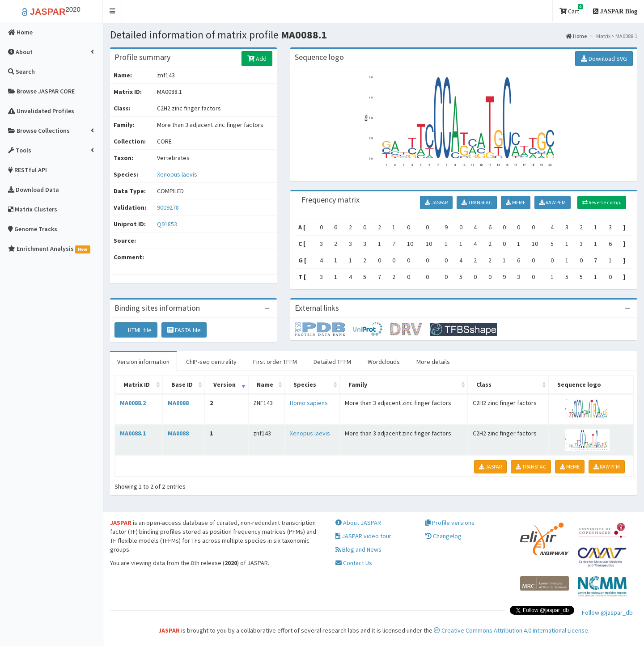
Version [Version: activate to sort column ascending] (225, 384)
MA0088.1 (133, 433)
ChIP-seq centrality (211, 362)
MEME (516, 202)
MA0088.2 (133, 403)
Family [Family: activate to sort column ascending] (358, 384)
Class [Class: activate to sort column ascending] (484, 384)
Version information (143, 362)
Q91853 (168, 224)
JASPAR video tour (363, 536)
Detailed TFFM (332, 362)
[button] (112, 11)
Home (576, 36)
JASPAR (436, 202)
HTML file (136, 330)
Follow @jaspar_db (607, 612)
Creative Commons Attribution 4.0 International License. (512, 630)
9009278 (168, 207)
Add (257, 59)
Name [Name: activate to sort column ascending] (265, 384)
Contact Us (354, 563)
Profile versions (450, 523)
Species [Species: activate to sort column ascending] (305, 384)
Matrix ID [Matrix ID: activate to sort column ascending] (137, 384)
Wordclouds (384, 362)
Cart (571, 10)
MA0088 (178, 403)
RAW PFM (553, 202)
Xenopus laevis (177, 174)
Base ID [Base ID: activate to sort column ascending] (182, 384)
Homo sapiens (309, 403)
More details (433, 362)
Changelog (443, 536)
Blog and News (358, 549)
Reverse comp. (602, 202)
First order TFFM (275, 362)
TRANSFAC (477, 202)
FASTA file (184, 330)
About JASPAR (358, 523)
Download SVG (604, 59)
